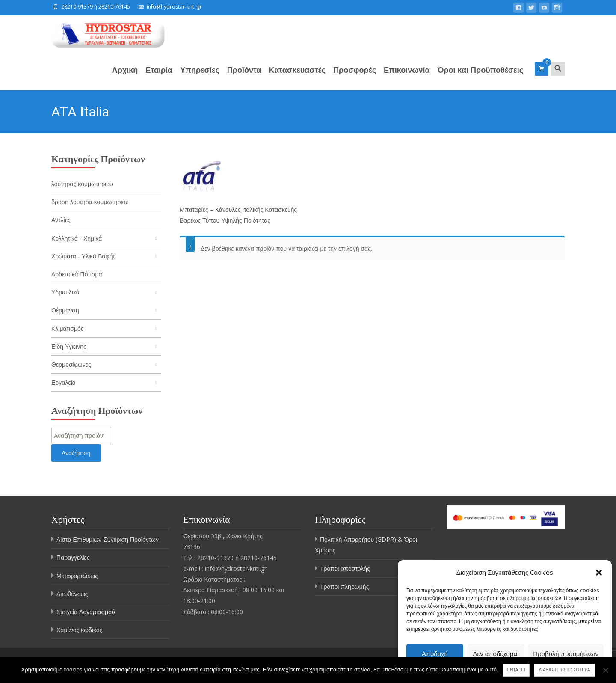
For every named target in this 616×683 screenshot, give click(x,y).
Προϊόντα (244, 77)
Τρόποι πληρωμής (344, 586)
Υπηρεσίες (200, 77)
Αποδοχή (435, 653)
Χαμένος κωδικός (79, 630)
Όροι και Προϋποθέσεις (480, 77)
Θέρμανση (65, 310)
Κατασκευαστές (298, 77)
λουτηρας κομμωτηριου (82, 184)
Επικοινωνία (407, 77)
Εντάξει (516, 670)
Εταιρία (159, 77)
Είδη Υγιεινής (69, 346)
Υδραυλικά (65, 292)
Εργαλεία (64, 382)
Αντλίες (61, 220)
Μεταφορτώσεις (77, 576)
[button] (599, 573)
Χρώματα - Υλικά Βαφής (83, 256)
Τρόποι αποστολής (345, 569)
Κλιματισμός (68, 328)
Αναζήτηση (76, 453)
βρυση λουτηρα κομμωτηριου (90, 202)
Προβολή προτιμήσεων (566, 653)
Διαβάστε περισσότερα (564, 670)
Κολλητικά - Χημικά (77, 238)
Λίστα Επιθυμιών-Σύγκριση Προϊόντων (108, 539)
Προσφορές (355, 77)
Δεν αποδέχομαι (496, 653)
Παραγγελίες (73, 557)
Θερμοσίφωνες (71, 364)
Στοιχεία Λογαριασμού (86, 612)
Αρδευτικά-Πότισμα (77, 274)
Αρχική (125, 77)
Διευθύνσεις (72, 594)
